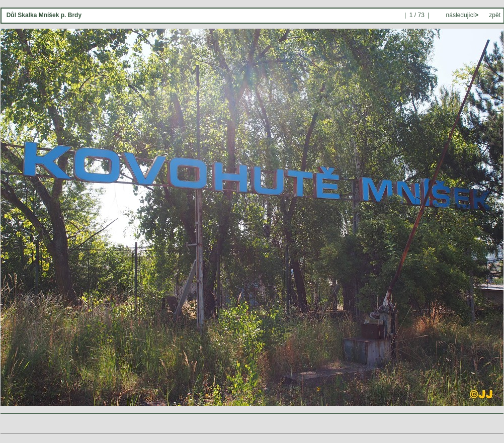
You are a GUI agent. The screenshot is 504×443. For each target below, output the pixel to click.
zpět (495, 15)
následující (461, 15)
